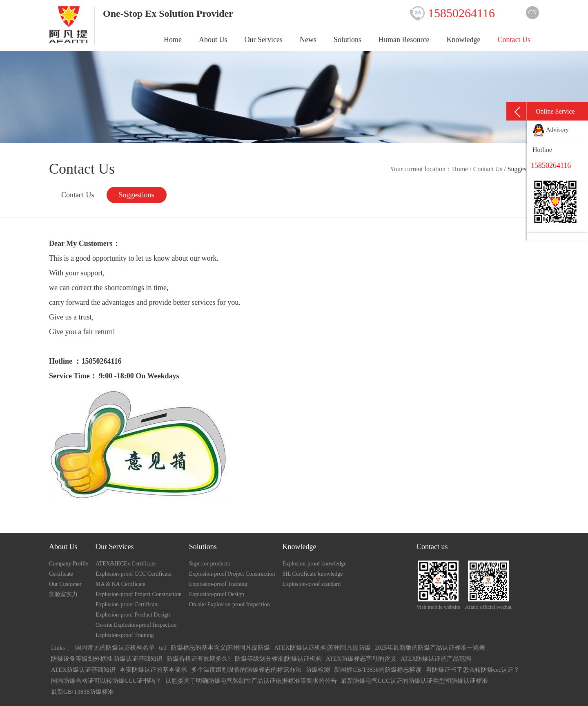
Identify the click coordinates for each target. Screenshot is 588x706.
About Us (213, 40)
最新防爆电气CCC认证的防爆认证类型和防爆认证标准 (414, 681)
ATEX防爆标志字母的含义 (361, 659)
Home (173, 40)
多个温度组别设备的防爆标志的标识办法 (246, 670)
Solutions (347, 40)
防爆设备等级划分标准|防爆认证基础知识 (107, 659)
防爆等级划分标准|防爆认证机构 (278, 659)
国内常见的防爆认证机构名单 (115, 648)
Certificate (61, 574)
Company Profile (69, 564)
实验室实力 (63, 594)
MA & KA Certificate (120, 584)
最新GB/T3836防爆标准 (82, 692)
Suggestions (137, 195)
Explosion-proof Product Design (133, 615)
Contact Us (514, 40)
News (308, 40)
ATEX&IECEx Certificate (126, 564)
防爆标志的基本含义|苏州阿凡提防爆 (220, 648)
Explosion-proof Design (217, 594)
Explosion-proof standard (312, 584)
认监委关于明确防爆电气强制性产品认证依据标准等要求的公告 (251, 681)
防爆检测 (318, 670)
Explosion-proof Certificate (127, 604)
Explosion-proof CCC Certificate (134, 574)
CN (533, 12)
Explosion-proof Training (125, 635)
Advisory (551, 130)
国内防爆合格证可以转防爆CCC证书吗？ (106, 681)
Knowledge (464, 40)
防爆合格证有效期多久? (199, 659)
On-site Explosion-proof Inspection (136, 625)
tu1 (163, 648)
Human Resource (404, 40)
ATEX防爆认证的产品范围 (436, 659)
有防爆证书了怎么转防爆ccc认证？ (473, 670)
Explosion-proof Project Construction (139, 594)
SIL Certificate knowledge (313, 574)
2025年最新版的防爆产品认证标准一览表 (430, 648)
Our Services (264, 40)
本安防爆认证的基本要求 (153, 670)
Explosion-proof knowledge (315, 564)
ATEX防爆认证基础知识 (83, 670)
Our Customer (65, 584)
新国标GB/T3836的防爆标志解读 (378, 670)
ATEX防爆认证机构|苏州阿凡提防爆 (322, 648)
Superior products (209, 564)
